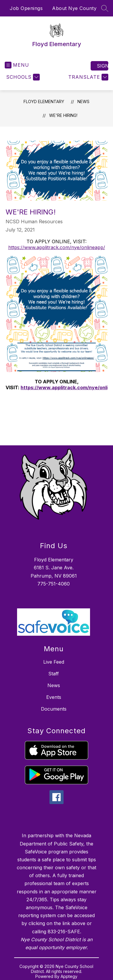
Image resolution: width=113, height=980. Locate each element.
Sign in (103, 66)
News (83, 101)
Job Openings (26, 8)
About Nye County (74, 8)
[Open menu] (17, 65)
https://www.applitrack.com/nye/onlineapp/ (57, 247)
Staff (54, 674)
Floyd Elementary (44, 101)
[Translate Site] (88, 77)
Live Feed (54, 662)
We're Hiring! (63, 115)
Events (54, 697)
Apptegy (69, 976)
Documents (54, 709)
